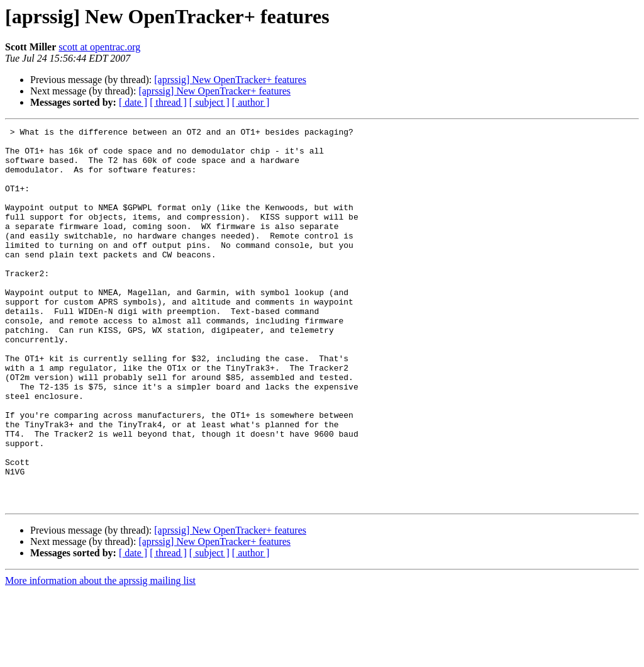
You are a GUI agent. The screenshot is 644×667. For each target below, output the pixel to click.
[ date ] (133, 102)
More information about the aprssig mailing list (100, 656)
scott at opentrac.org (99, 47)
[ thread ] (168, 102)
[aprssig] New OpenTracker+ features (230, 80)
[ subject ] (209, 102)
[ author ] (251, 102)
